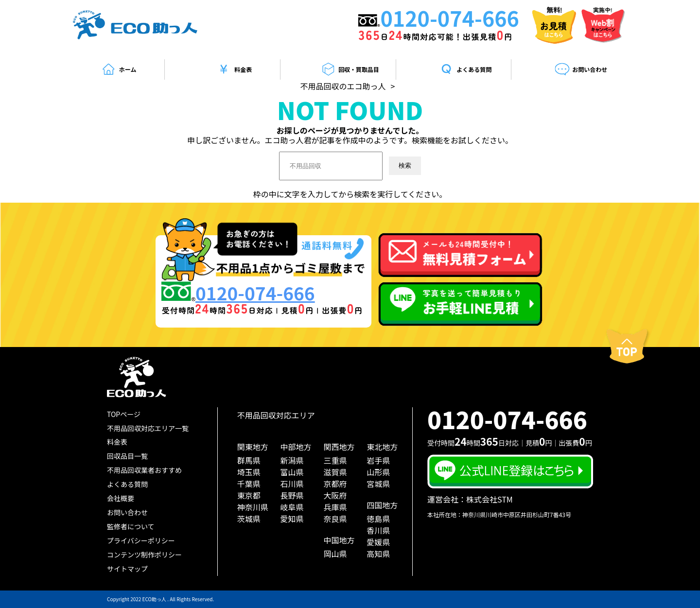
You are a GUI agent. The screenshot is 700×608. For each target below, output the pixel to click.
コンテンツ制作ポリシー (144, 555)
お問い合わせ (581, 69)
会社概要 (121, 498)
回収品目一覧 (127, 456)
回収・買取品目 (350, 69)
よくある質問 (465, 69)
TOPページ (124, 414)
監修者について (131, 526)
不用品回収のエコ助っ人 (343, 86)
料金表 (234, 69)
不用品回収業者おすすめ (144, 470)
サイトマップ (127, 569)
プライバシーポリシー (141, 540)
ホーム (119, 69)
